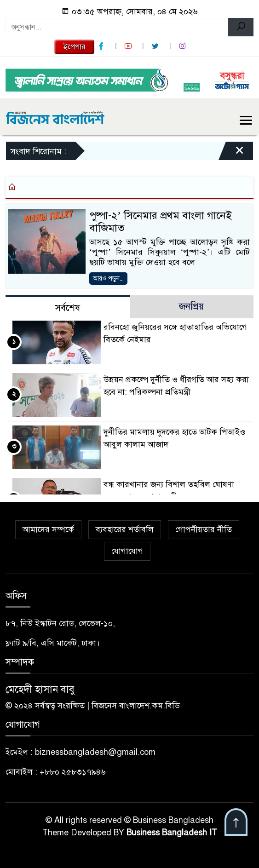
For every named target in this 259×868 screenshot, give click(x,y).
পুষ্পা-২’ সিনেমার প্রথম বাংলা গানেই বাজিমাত (161, 222)
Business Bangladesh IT (172, 833)
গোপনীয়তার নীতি (204, 529)
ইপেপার (74, 47)
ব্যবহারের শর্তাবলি (125, 529)
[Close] (231, 153)
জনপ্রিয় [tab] (191, 307)
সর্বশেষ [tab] (68, 308)
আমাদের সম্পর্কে (48, 529)
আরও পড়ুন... (108, 279)
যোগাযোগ (127, 551)
